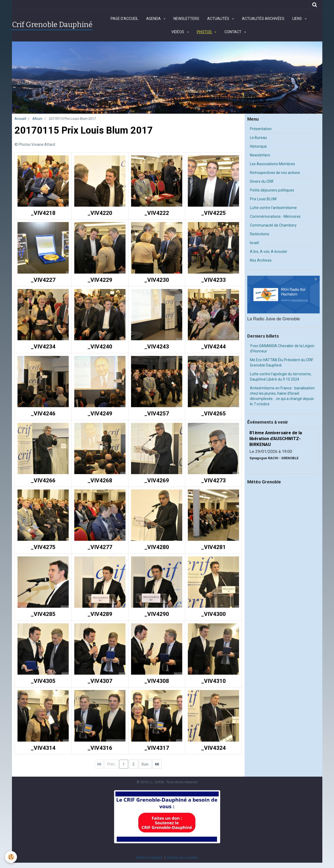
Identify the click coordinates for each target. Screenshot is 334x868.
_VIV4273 (213, 480)
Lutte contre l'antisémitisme (273, 208)
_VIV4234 (43, 347)
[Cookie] (11, 857)
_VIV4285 (43, 614)
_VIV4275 (43, 547)
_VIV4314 (43, 748)
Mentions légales (149, 858)
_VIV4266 (43, 480)
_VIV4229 (100, 280)
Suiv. (145, 764)
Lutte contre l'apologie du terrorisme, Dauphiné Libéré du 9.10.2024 (281, 377)
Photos (205, 32)
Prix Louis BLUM (263, 199)
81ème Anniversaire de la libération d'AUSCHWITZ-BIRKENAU (276, 439)
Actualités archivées (263, 19)
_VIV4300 (213, 614)
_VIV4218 (43, 213)
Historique (258, 146)
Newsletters (186, 19)
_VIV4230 (157, 280)
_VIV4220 (100, 213)
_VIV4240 (100, 347)
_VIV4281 (213, 547)
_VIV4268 (100, 480)
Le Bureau (258, 138)
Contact (233, 32)
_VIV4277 (100, 547)
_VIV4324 (213, 748)
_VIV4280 (157, 547)
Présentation (261, 129)
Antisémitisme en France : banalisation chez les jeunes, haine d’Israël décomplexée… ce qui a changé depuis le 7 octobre (282, 396)
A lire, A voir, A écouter (269, 252)
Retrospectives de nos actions (275, 173)
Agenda (154, 19)
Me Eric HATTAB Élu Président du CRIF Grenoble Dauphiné (282, 363)
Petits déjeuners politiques (272, 190)
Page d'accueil (124, 19)
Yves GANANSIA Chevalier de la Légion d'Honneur (282, 348)
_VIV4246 (43, 414)
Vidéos (178, 32)
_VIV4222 (157, 213)
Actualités (219, 19)
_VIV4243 (157, 347)
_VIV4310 (213, 681)
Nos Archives (261, 260)
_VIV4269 (157, 480)
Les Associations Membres (272, 164)
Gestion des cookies (182, 858)
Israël (254, 243)
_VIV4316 (100, 748)
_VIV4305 (43, 681)
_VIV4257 (157, 414)
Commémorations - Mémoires (275, 216)
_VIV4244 (213, 347)
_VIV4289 (100, 614)
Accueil (20, 119)
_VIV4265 (213, 414)
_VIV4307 (100, 681)
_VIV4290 (157, 614)
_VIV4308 (157, 681)
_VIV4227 (43, 280)
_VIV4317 (157, 748)
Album (37, 119)
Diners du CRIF (262, 181)
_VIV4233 (213, 280)
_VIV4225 (213, 213)
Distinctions (260, 234)
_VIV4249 (100, 414)
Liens (298, 19)
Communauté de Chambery (273, 225)
